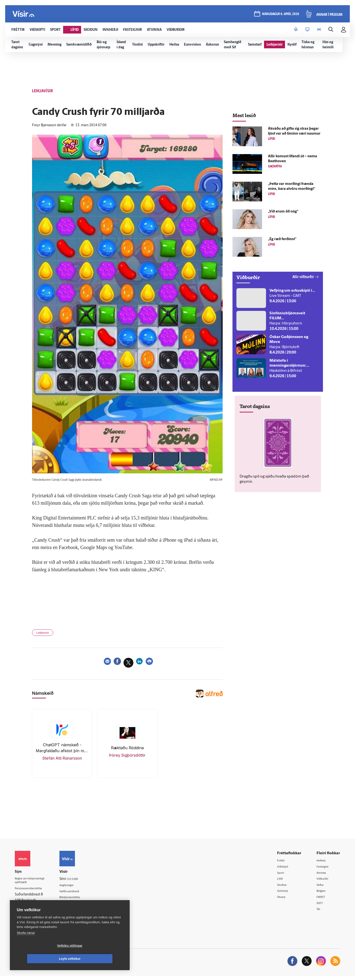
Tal (319, 913)
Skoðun (284, 888)
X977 (321, 907)
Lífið (281, 881)
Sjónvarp (285, 894)
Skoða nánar (26, 946)
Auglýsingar (76, 887)
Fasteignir (324, 869)
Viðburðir (324, 881)
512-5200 (82, 881)
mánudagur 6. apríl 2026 (280, 15)
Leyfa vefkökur (99, 959)
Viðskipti (285, 869)
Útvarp (283, 900)
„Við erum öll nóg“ (283, 212)
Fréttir (283, 862)
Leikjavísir (45, 634)
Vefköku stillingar (41, 959)
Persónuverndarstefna (32, 892)
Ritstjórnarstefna (80, 900)
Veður (321, 888)
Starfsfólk (75, 912)
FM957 (322, 900)
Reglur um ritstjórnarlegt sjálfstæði (34, 883)
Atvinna (323, 875)
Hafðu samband (80, 894)
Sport (282, 875)
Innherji (323, 862)
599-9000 (30, 910)
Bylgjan (322, 894)
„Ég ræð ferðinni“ (282, 239)
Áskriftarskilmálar (81, 906)
